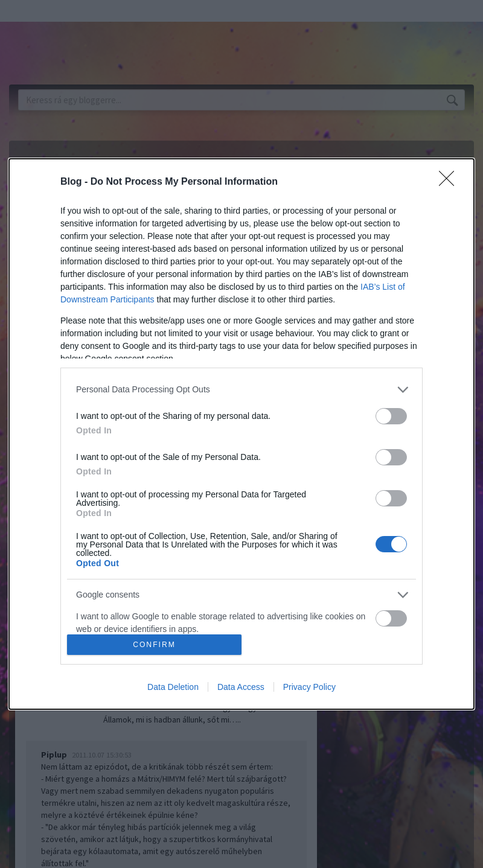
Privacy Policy (309, 687)
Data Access (241, 687)
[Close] (450, 182)
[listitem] (241, 390)
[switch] (391, 416)
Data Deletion (173, 687)
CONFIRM (154, 645)
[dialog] (241, 434)
